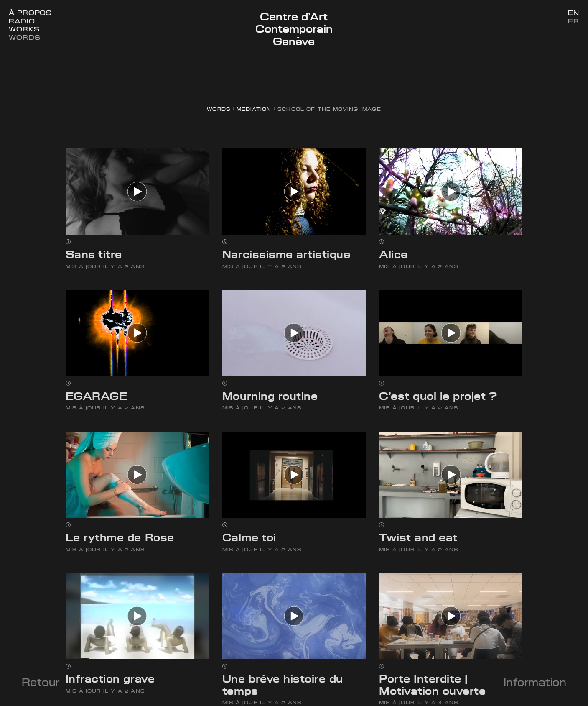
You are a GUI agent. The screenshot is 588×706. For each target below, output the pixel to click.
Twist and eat (418, 537)
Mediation (254, 109)
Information (535, 682)
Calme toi (249, 537)
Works (24, 29)
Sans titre (94, 254)
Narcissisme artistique (286, 254)
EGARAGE (97, 396)
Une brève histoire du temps (283, 685)
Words (24, 37)
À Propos (30, 13)
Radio (22, 21)
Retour (41, 682)
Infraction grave (110, 679)
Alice (393, 254)
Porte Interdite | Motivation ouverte (432, 685)
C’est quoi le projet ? (438, 396)
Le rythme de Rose (120, 537)
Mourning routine (270, 396)
